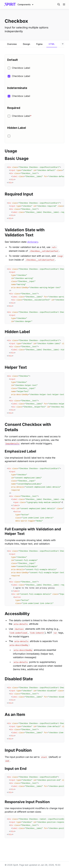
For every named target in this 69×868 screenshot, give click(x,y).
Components (24, 4)
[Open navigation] (64, 4)
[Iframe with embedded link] (34, 99)
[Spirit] (10, 4)
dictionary (33, 242)
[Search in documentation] (59, 4)
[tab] (12, 44)
